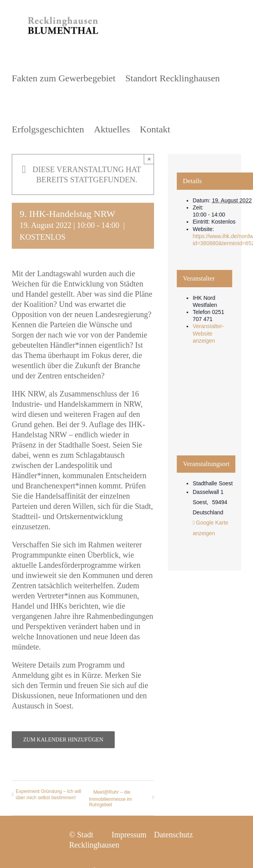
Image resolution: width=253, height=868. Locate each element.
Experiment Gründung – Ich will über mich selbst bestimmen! (49, 795)
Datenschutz (173, 835)
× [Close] (149, 159)
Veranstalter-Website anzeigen (208, 333)
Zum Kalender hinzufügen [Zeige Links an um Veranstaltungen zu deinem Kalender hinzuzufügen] (63, 740)
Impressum (129, 835)
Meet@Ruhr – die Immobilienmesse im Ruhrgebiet (110, 798)
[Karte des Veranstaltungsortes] (204, 406)
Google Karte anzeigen (210, 528)
